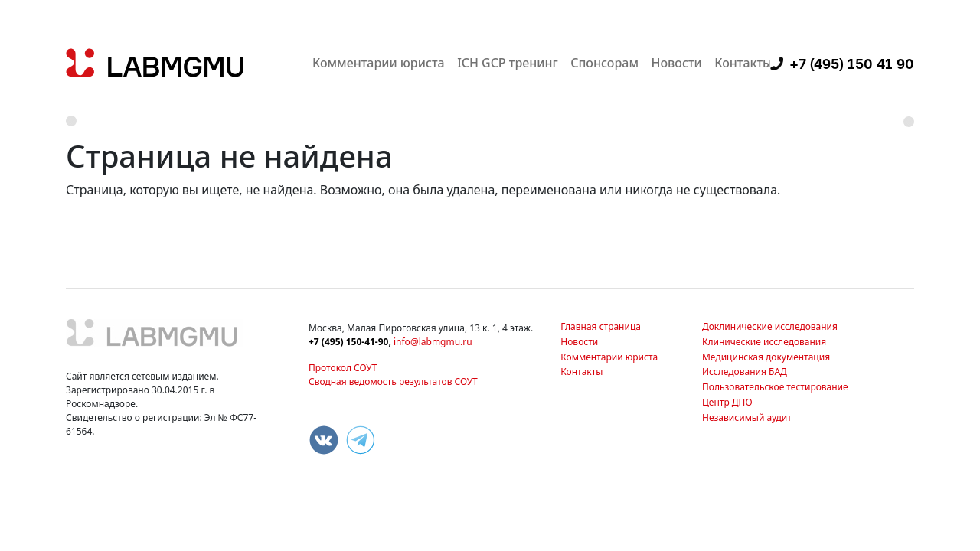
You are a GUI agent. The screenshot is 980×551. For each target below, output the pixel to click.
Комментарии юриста (379, 63)
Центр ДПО (727, 402)
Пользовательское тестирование (775, 387)
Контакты (743, 63)
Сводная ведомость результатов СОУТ (393, 381)
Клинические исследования (764, 342)
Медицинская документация (766, 357)
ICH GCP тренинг (508, 63)
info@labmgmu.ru (433, 342)
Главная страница (601, 326)
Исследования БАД (745, 372)
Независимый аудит (747, 417)
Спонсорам (604, 63)
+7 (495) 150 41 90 (852, 64)
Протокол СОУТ (343, 368)
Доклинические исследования (770, 326)
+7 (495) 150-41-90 (348, 342)
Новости (676, 63)
